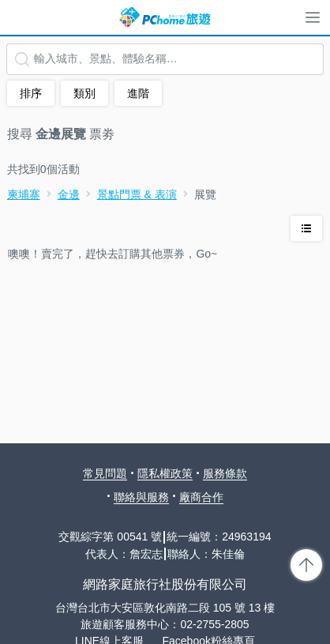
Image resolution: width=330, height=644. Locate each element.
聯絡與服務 (141, 497)
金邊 (69, 194)
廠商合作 (201, 497)
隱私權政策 (165, 473)
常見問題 (105, 473)
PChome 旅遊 (165, 17)
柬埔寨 (24, 194)
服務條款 (225, 473)
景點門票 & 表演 (137, 194)
